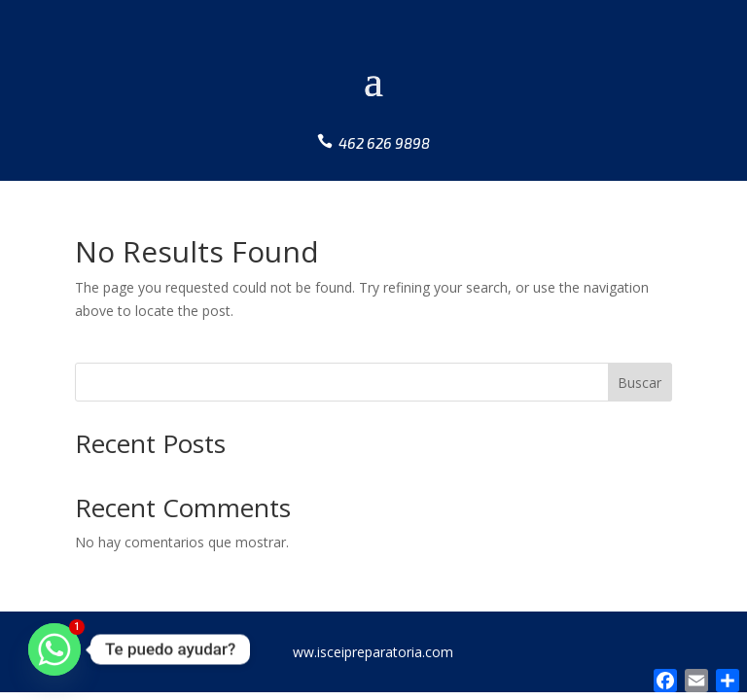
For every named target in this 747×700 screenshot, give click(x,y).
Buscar (640, 383)
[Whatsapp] (54, 649)
